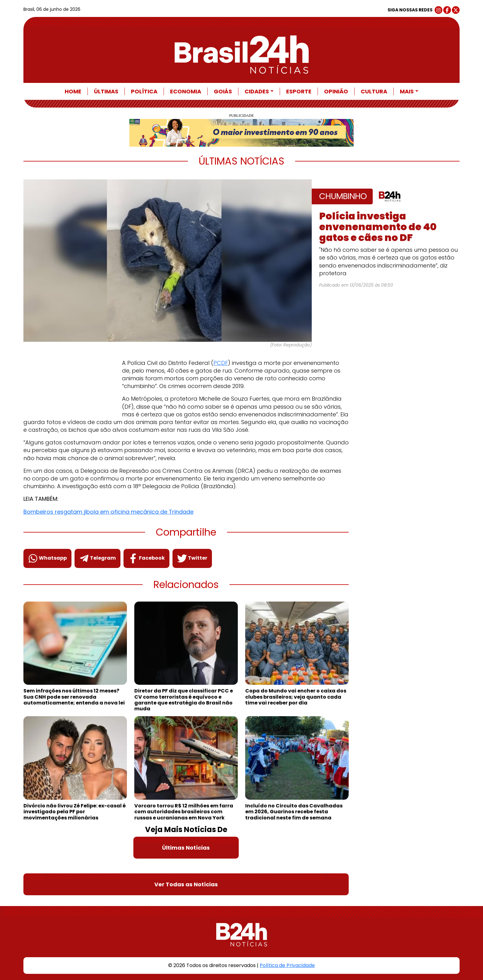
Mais (407, 91)
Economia (186, 91)
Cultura (374, 91)
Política (144, 91)
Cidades (257, 91)
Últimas (106, 91)
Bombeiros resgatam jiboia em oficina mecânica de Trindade (108, 512)
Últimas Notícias (186, 848)
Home (73, 91)
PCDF (221, 363)
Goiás (223, 91)
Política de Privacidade (287, 965)
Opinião (336, 91)
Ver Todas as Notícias (186, 884)
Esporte (299, 91)
